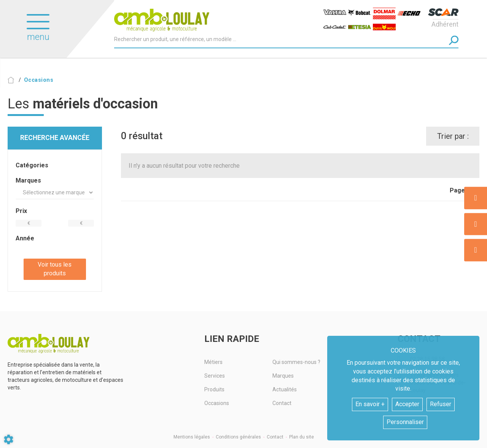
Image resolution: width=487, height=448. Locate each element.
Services (215, 376)
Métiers (213, 362)
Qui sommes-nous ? (296, 362)
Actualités (285, 389)
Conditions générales (238, 437)
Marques (283, 376)
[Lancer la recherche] (454, 40)
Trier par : (453, 136)
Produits (214, 389)
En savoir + (370, 404)
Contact (282, 403)
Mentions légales (192, 437)
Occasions (217, 403)
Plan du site (302, 437)
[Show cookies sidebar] (9, 439)
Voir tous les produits (55, 269)
